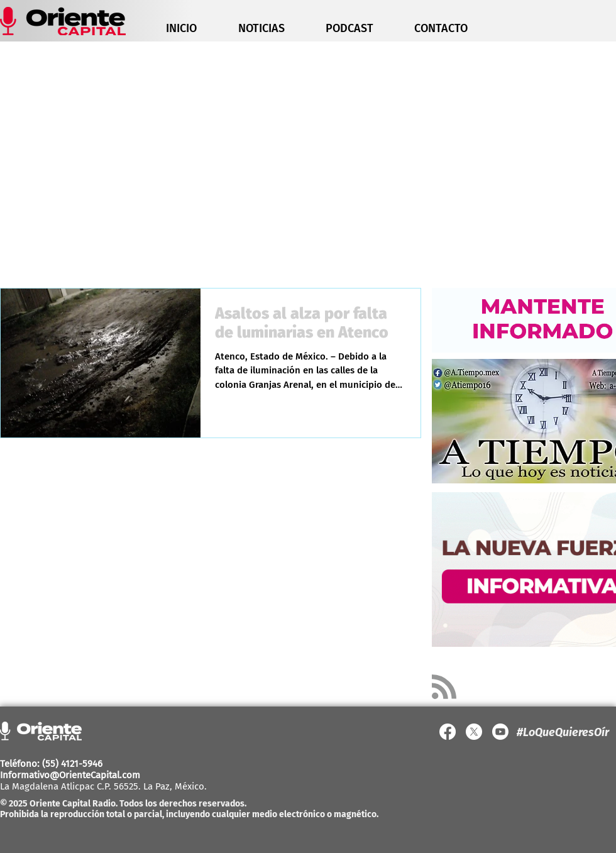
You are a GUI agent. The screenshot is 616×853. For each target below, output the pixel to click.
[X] (474, 732)
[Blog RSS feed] (444, 687)
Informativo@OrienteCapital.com (70, 775)
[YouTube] (500, 732)
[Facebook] (448, 732)
